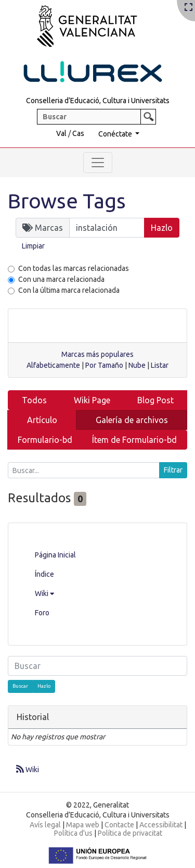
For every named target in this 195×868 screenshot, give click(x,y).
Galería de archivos (132, 420)
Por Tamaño (104, 365)
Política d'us (73, 833)
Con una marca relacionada (61, 279)
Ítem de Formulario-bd (134, 440)
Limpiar (33, 246)
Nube (137, 365)
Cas (78, 133)
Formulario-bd (45, 440)
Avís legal (45, 825)
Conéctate (116, 134)
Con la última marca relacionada (69, 290)
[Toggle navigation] (98, 163)
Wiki (44, 593)
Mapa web (83, 825)
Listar (160, 365)
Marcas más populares (97, 354)
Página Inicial (55, 555)
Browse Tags (67, 201)
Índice (44, 574)
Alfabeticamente (53, 365)
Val (61, 133)
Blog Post (155, 400)
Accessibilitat (161, 825)
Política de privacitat (130, 833)
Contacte (119, 825)
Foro (42, 613)
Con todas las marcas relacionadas (74, 268)
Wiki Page (92, 400)
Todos (34, 400)
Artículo (42, 420)
